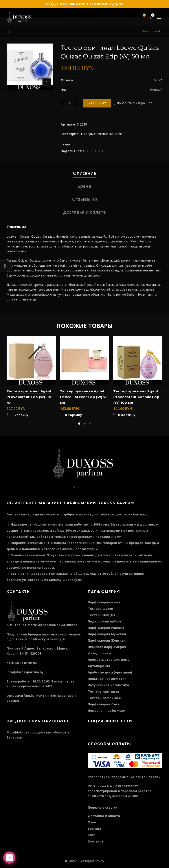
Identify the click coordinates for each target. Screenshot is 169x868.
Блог (92, 835)
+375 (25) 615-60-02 (22, 663)
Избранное (144, 15)
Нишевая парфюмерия (107, 647)
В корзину (97, 103)
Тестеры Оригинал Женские (101, 134)
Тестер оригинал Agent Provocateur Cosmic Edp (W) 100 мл (136, 397)
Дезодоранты (99, 653)
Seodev (155, 777)
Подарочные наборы (105, 621)
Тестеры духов (100, 609)
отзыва (13, 700)
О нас (92, 822)
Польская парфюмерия (107, 679)
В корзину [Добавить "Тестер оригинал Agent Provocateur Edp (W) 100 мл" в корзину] (20, 415)
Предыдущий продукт (146, 31)
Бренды (94, 829)
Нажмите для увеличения (47, 83)
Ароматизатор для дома (109, 660)
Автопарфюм (99, 666)
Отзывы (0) (84, 199)
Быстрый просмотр (52, 348)
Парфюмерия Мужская (107, 634)
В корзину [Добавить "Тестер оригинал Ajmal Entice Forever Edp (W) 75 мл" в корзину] (73, 415)
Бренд (84, 186)
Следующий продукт (157, 31)
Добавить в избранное (135, 103)
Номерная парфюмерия (108, 711)
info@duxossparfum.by (25, 672)
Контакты (96, 841)
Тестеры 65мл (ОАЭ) (105, 698)
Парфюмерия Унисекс (106, 628)
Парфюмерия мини (104, 602)
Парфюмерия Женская (107, 640)
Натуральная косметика (108, 685)
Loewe (66, 145)
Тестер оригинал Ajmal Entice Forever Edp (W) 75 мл (84, 397)
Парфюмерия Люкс (104, 704)
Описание (84, 173)
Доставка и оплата (84, 212)
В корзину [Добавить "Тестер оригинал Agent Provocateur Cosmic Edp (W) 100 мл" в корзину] (127, 415)
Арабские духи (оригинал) (110, 672)
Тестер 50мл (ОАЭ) (103, 615)
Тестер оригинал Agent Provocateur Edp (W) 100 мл (30, 397)
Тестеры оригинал (103, 691)
